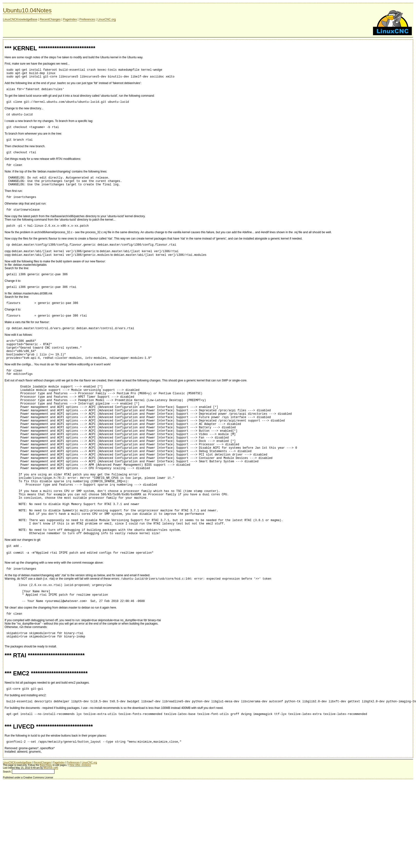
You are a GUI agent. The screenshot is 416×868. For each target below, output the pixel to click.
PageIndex (70, 19)
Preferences (87, 19)
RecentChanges (50, 19)
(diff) (56, 832)
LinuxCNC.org (107, 19)
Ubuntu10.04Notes (27, 10)
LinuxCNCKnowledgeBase (20, 19)
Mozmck (48, 832)
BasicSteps (46, 829)
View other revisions (80, 829)
